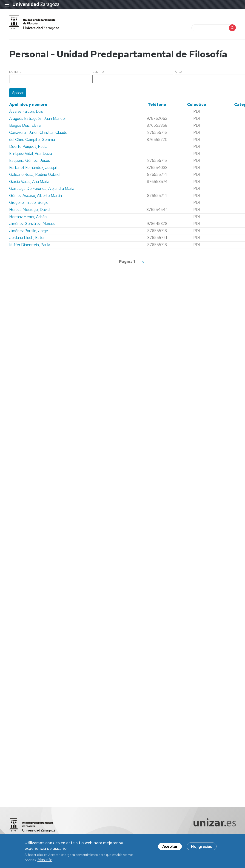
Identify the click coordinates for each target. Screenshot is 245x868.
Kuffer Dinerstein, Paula (30, 245)
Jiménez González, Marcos (32, 224)
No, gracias (202, 848)
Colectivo (197, 104)
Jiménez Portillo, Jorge (29, 231)
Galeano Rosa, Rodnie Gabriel (35, 174)
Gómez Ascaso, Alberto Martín (36, 196)
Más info (45, 861)
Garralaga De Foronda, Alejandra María (42, 188)
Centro (98, 72)
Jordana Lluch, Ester (27, 238)
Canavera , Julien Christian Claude (38, 132)
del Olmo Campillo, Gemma (32, 140)
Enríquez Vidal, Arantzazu (31, 154)
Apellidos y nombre (28, 104)
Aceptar (170, 848)
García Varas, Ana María (29, 182)
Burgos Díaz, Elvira (25, 125)
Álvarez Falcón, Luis (26, 111)
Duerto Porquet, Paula (28, 146)
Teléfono (157, 104)
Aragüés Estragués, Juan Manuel (37, 118)
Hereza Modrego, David (29, 210)
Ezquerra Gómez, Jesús (30, 160)
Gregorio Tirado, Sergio (29, 202)
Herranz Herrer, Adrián (28, 217)
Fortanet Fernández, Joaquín (34, 168)
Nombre (15, 72)
